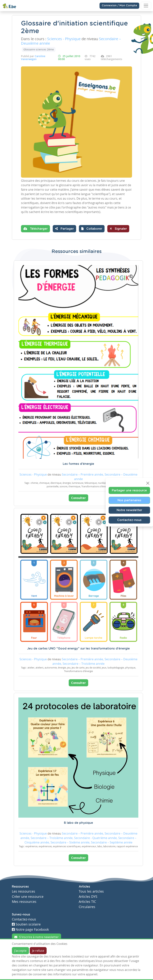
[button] (92, 229)
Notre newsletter (129, 510)
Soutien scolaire (26, 924)
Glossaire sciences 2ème (39, 49)
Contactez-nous (129, 520)
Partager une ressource (129, 490)
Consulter (78, 498)
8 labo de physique (78, 823)
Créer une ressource (28, 897)
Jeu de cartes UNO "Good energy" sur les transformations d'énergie (78, 649)
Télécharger (35, 229)
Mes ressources (24, 902)
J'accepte (20, 951)
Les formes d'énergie (78, 464)
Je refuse (38, 951)
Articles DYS (88, 897)
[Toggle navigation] (146, 6)
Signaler (118, 229)
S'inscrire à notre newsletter (36, 937)
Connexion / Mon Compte (119, 6)
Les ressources (23, 891)
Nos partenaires (129, 500)
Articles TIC (87, 902)
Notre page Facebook (30, 930)
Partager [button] (64, 229)
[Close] (148, 483)
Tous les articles (91, 891)
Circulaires (87, 907)
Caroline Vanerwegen (33, 58)
